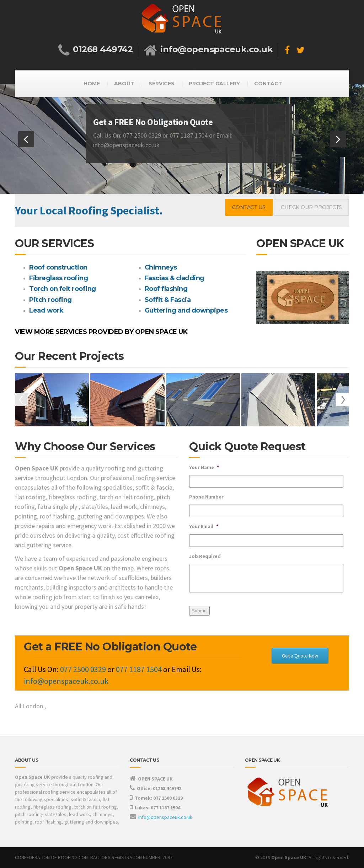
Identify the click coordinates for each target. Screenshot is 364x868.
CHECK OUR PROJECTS (311, 207)
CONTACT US (249, 207)
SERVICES (162, 84)
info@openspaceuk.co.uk (165, 817)
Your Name (204, 467)
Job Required (205, 556)
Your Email (204, 526)
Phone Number (206, 497)
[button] (26, 139)
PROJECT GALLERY (214, 84)
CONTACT (268, 84)
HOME (92, 84)
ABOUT (124, 84)
